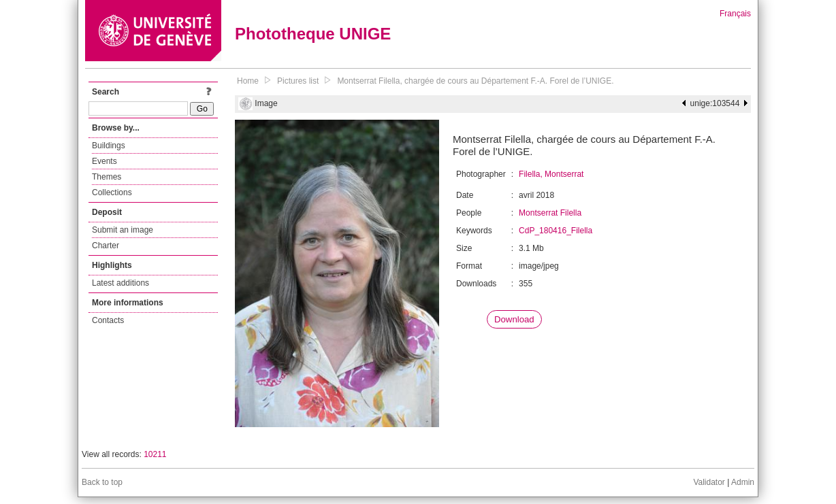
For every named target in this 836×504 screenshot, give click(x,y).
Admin (743, 482)
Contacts (108, 320)
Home (248, 81)
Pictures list (298, 81)
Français (735, 14)
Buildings (109, 146)
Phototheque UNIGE (313, 34)
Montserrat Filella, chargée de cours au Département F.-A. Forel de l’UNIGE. (475, 81)
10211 (155, 454)
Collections (112, 192)
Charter (106, 246)
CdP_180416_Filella (556, 231)
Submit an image (123, 230)
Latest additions (120, 283)
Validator (709, 482)
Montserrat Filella (550, 213)
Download (514, 319)
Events (104, 161)
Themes (107, 177)
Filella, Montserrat (551, 174)
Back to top (102, 482)
